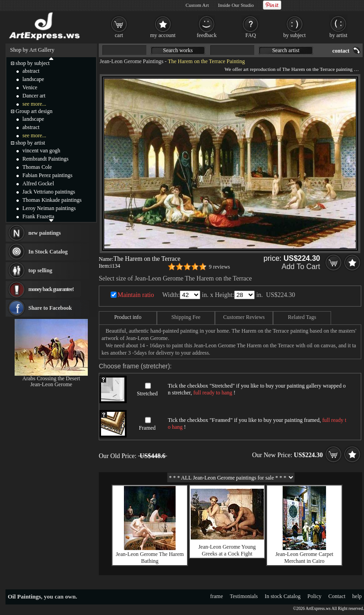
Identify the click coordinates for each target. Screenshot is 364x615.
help (357, 596)
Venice (30, 87)
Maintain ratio (136, 295)
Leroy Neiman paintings (49, 208)
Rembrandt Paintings (45, 159)
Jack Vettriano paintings (49, 192)
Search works (178, 50)
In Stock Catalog (48, 252)
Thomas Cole (37, 167)
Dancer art (34, 96)
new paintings (45, 233)
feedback (206, 35)
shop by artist (30, 143)
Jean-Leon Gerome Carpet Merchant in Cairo (304, 558)
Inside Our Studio (236, 5)
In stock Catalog (283, 596)
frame (217, 596)
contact (341, 51)
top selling (40, 270)
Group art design (34, 111)
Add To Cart (301, 267)
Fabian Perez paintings (47, 175)
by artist (339, 35)
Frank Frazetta (38, 216)
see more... (34, 104)
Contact (337, 596)
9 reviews (219, 267)
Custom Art (197, 5)
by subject (295, 35)
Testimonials (244, 596)
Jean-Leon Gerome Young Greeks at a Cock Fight (227, 550)
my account (163, 35)
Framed (147, 428)
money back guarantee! (51, 289)
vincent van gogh (41, 151)
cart (119, 35)
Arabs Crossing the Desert (51, 378)
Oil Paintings (24, 596)
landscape (33, 79)
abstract (31, 71)
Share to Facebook (50, 308)
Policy (314, 596)
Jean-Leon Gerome (51, 384)
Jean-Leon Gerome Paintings (131, 61)
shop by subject (33, 63)
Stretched (147, 394)
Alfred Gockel (38, 183)
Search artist (286, 50)
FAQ (250, 35)
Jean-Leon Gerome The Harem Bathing (150, 558)
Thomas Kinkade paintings (52, 200)
